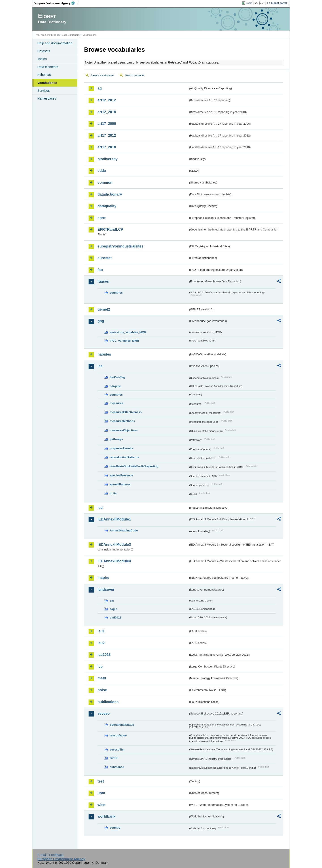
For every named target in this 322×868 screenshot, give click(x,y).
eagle (113, 609)
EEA (56, 3)
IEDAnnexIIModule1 (114, 519)
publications (108, 702)
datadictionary (110, 194)
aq (100, 88)
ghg (101, 321)
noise (102, 690)
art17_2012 (107, 135)
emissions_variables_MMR (128, 332)
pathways (116, 439)
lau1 (101, 631)
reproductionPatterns (124, 457)
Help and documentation (55, 43)
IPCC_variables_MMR (124, 341)
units (113, 493)
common (105, 182)
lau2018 (104, 655)
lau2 (101, 643)
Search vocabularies (102, 75)
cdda (102, 171)
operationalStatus (122, 725)
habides (104, 354)
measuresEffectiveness (126, 412)
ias (100, 366)
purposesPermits (122, 448)
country (115, 828)
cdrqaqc (115, 386)
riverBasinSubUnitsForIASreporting (134, 466)
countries (116, 293)
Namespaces (47, 98)
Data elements (48, 67)
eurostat (105, 258)
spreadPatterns (120, 484)
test (101, 781)
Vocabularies (47, 83)
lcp (100, 666)
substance (117, 767)
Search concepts (135, 75)
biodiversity (108, 159)
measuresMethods (122, 421)
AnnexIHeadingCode (124, 530)
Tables (42, 59)
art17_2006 (107, 124)
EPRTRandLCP (110, 229)
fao (100, 270)
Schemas (44, 75)
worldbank (106, 816)
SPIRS (114, 758)
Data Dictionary (71, 35)
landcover (106, 590)
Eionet (55, 35)
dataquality (107, 206)
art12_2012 (107, 100)
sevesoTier (117, 750)
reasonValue (118, 735)
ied (100, 508)
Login (249, 3)
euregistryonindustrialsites (120, 246)
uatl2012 (115, 617)
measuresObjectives (124, 430)
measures (117, 403)
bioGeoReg (117, 377)
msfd (102, 678)
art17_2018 (107, 147)
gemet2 (104, 309)
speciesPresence (121, 475)
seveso (104, 713)
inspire (103, 578)
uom (101, 793)
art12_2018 (107, 112)
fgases (103, 281)
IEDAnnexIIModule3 (114, 545)
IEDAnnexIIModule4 (114, 561)
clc (112, 601)
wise (101, 805)
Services (43, 91)
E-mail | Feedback (50, 855)
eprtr (102, 218)
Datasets (44, 51)
